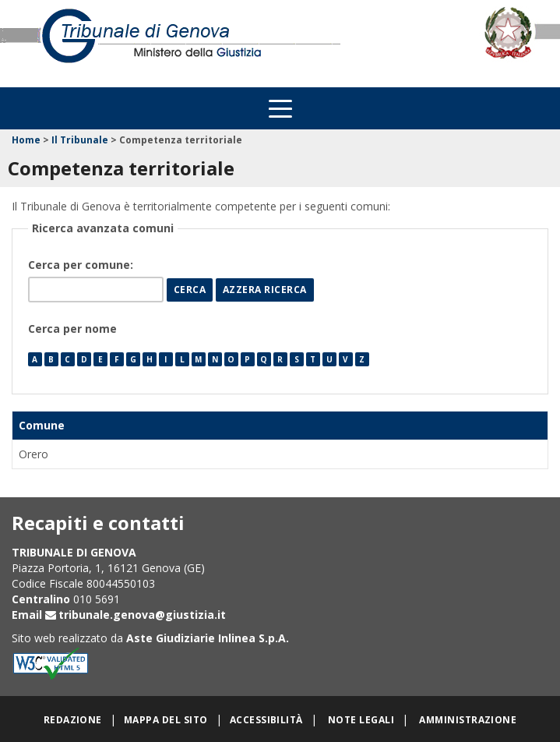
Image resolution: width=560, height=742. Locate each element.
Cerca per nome (72, 329)
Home (26, 140)
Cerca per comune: (82, 265)
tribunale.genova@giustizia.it (142, 615)
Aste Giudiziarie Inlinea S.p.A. (208, 638)
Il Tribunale (80, 140)
